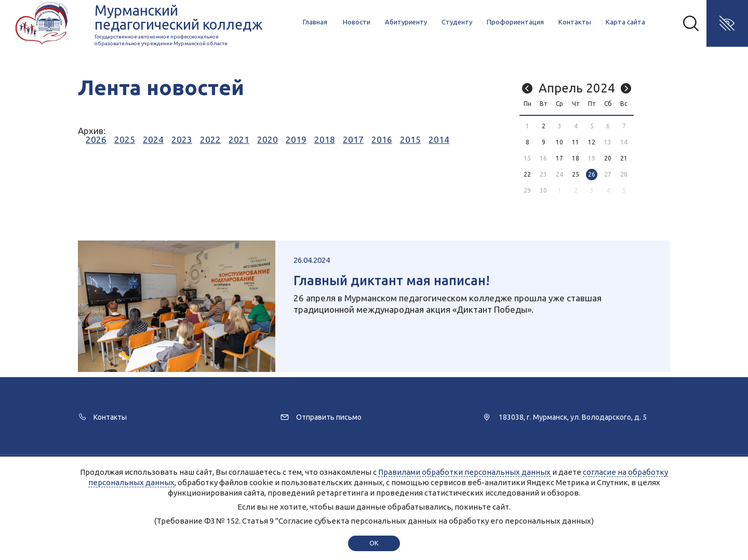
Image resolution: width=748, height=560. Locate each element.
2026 (96, 139)
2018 (325, 139)
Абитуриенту (406, 22)
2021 (239, 139)
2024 (153, 139)
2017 (353, 139)
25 (576, 174)
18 (576, 158)
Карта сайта (625, 22)
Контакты (575, 22)
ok (374, 543)
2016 (382, 139)
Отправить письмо (329, 417)
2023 (182, 139)
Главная (315, 22)
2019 (296, 139)
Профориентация (515, 22)
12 (592, 142)
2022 (210, 139)
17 (559, 158)
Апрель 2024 (577, 88)
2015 (410, 139)
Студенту (457, 22)
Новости (357, 22)
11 (576, 142)
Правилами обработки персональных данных (464, 472)
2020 (268, 139)
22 (527, 174)
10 (559, 142)
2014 (439, 139)
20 (608, 158)
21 (624, 158)
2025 (125, 139)
